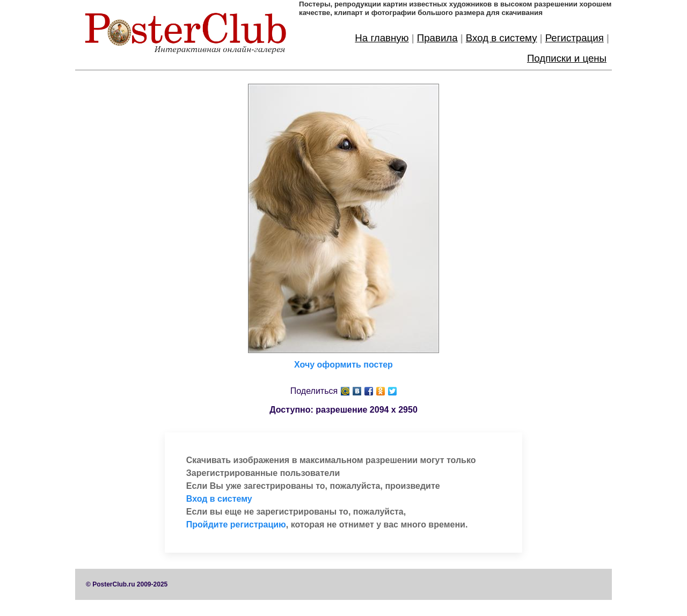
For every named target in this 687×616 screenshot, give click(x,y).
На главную (382, 38)
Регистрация (575, 38)
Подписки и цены (567, 58)
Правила (437, 38)
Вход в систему (502, 38)
